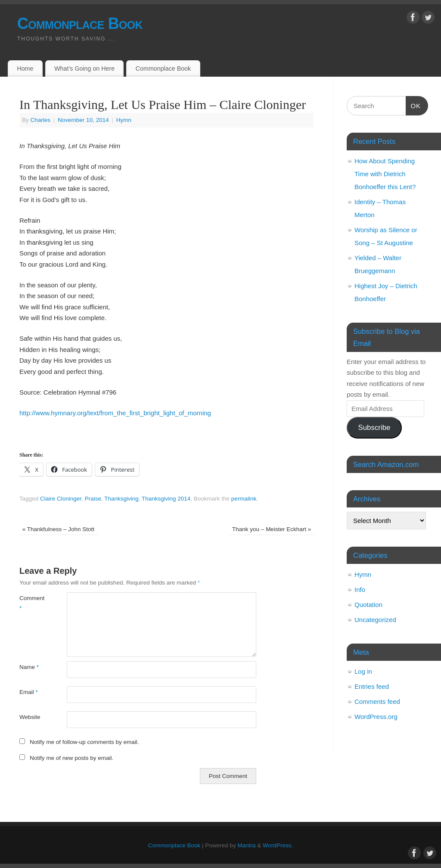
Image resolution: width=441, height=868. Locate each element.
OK (413, 105)
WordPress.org (376, 717)
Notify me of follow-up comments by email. (84, 742)
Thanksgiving (121, 499)
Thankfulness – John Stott (58, 529)
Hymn (124, 120)
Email (29, 692)
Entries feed (372, 686)
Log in (363, 671)
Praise (93, 499)
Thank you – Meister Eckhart (272, 529)
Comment (31, 603)
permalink (244, 499)
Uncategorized (375, 620)
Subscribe (374, 428)
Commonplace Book (80, 23)
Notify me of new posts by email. (71, 758)
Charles (41, 120)
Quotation (368, 605)
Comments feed (377, 702)
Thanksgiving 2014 (166, 499)
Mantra (246, 845)
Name (29, 667)
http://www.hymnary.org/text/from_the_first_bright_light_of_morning (116, 413)
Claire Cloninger (61, 499)
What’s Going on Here (84, 68)
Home (25, 68)
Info (360, 590)
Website (30, 717)
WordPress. (278, 845)
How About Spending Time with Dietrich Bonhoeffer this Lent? (385, 174)
